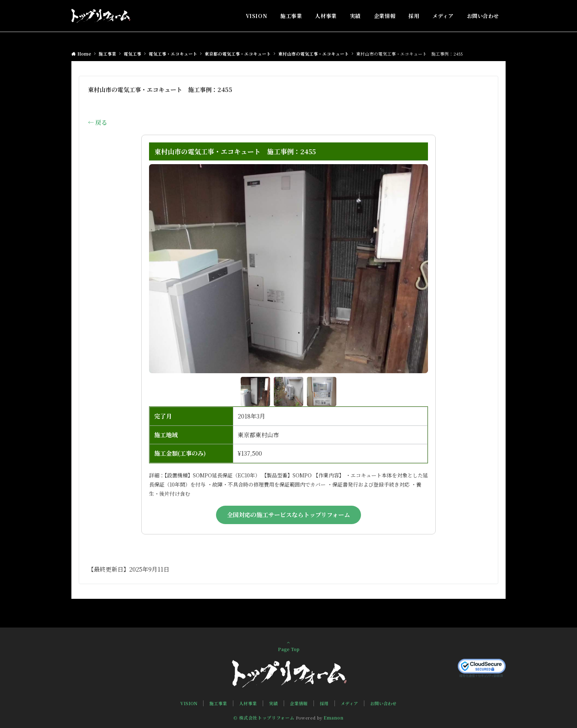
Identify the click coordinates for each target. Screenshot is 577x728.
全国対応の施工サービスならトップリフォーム (288, 515)
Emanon (334, 718)
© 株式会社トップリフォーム (264, 718)
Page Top (288, 646)
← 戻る (98, 122)
